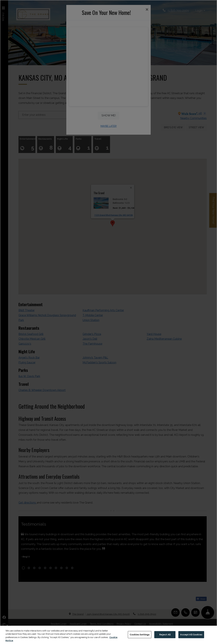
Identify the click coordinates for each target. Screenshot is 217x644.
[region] (108, 635)
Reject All (165, 635)
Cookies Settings (140, 635)
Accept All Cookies (191, 635)
